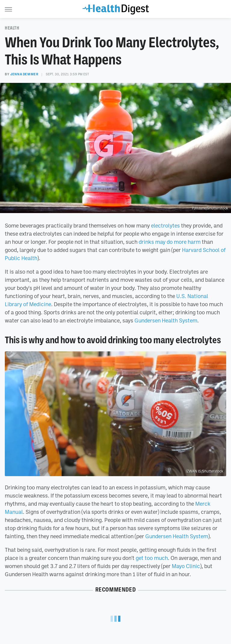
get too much (152, 558)
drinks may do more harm (170, 242)
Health (12, 28)
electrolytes (165, 225)
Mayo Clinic (186, 566)
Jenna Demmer (24, 74)
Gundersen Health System (166, 320)
